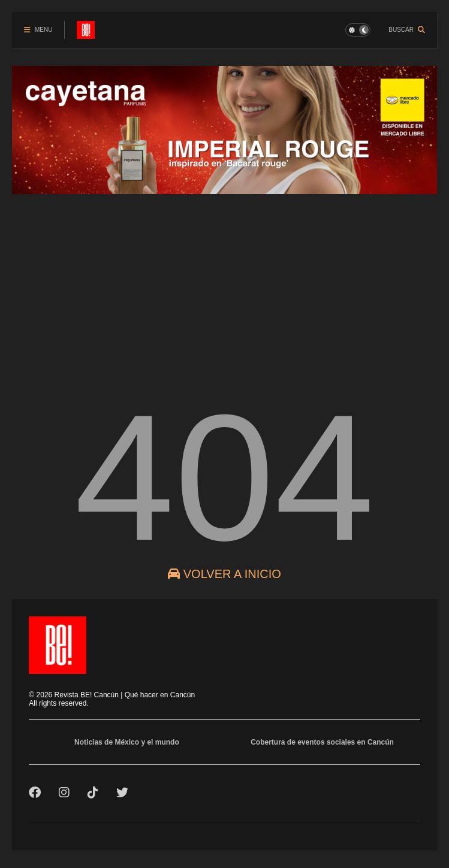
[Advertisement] (224, 286)
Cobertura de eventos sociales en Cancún (322, 742)
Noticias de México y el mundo (127, 742)
